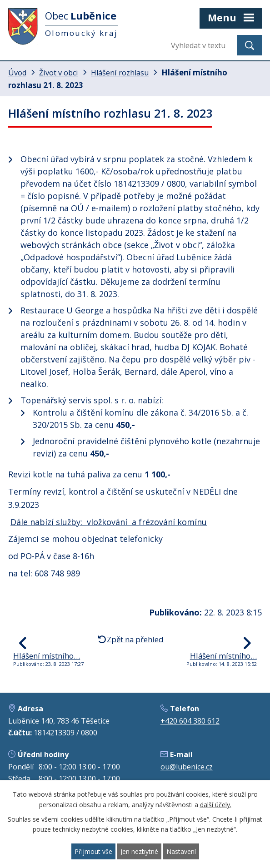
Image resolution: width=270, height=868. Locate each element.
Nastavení (181, 851)
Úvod (17, 73)
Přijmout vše (93, 851)
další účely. (216, 805)
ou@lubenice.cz (187, 767)
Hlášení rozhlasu (120, 73)
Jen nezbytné (139, 851)
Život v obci (59, 73)
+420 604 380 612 (190, 721)
